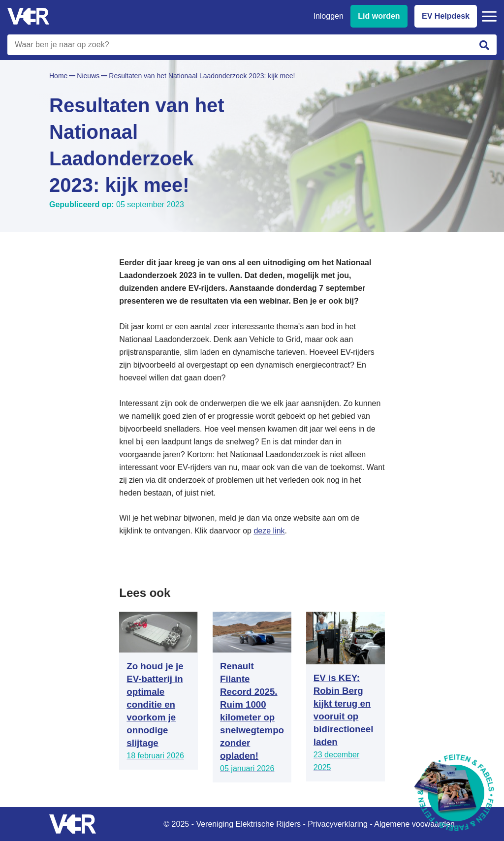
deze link (269, 531)
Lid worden (379, 16)
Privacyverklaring (338, 824)
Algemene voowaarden (414, 824)
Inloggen (328, 16)
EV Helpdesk (446, 16)
